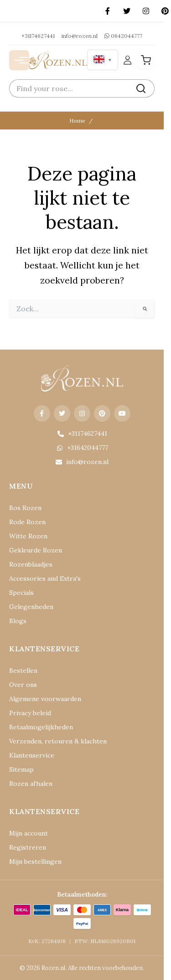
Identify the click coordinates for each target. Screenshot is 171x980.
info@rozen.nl (80, 36)
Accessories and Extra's (45, 578)
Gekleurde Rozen (36, 550)
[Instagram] (146, 11)
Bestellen (23, 671)
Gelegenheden (31, 607)
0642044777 (123, 36)
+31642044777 (82, 448)
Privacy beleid (30, 713)
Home (77, 121)
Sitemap (21, 769)
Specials (21, 593)
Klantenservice (32, 755)
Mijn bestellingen (35, 861)
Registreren (28, 847)
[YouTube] (122, 413)
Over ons (23, 685)
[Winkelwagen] (146, 60)
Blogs (18, 621)
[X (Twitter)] (127, 11)
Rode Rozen (27, 522)
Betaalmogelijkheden (41, 727)
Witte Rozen (28, 536)
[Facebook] (108, 11)
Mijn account (28, 833)
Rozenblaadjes (31, 564)
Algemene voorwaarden (45, 699)
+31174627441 (38, 36)
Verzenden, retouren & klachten (58, 741)
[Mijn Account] (128, 60)
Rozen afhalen (31, 784)
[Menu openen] (19, 60)
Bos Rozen (25, 508)
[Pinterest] (102, 413)
